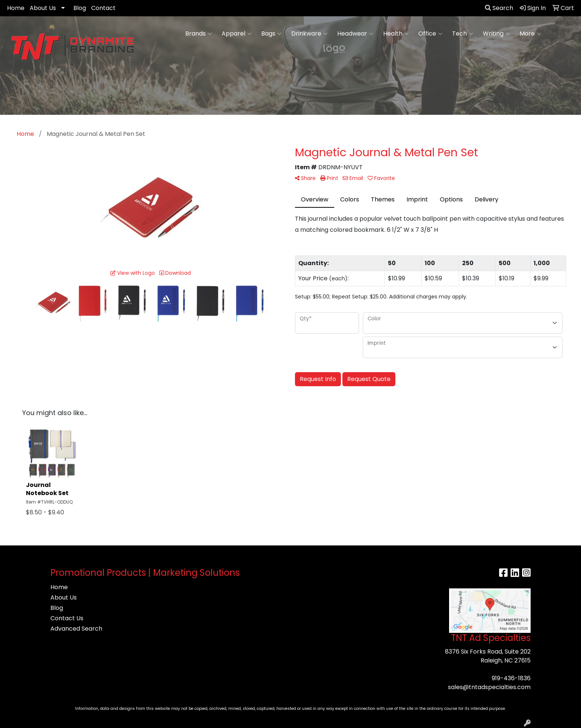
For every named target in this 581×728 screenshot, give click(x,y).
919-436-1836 (511, 678)
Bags (271, 34)
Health (396, 34)
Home (16, 8)
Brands (199, 34)
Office (430, 34)
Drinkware (309, 34)
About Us (43, 8)
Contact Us (67, 618)
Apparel (237, 34)
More (530, 34)
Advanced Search (76, 629)
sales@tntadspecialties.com (489, 687)
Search (499, 8)
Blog (80, 8)
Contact (103, 8)
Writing (496, 34)
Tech (463, 34)
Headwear (355, 34)
